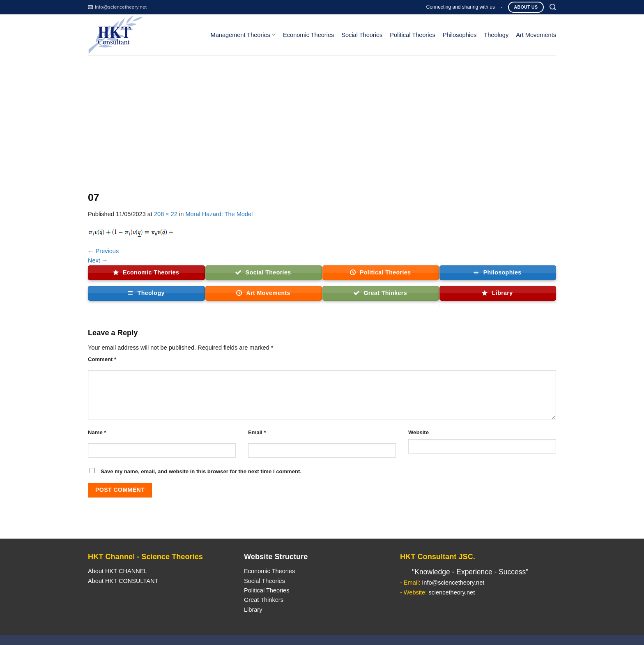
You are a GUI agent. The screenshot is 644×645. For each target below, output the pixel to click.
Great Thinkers (264, 600)
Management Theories (243, 35)
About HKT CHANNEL (117, 571)
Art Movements (536, 35)
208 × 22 (166, 214)
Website (419, 432)
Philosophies (460, 35)
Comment (102, 359)
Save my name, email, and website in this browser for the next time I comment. (201, 471)
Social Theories (362, 35)
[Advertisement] (322, 117)
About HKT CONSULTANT (123, 581)
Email (257, 432)
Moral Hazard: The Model (219, 214)
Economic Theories (308, 35)
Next (98, 260)
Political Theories (413, 35)
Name (97, 432)
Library (253, 610)
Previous (103, 251)
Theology (496, 35)
